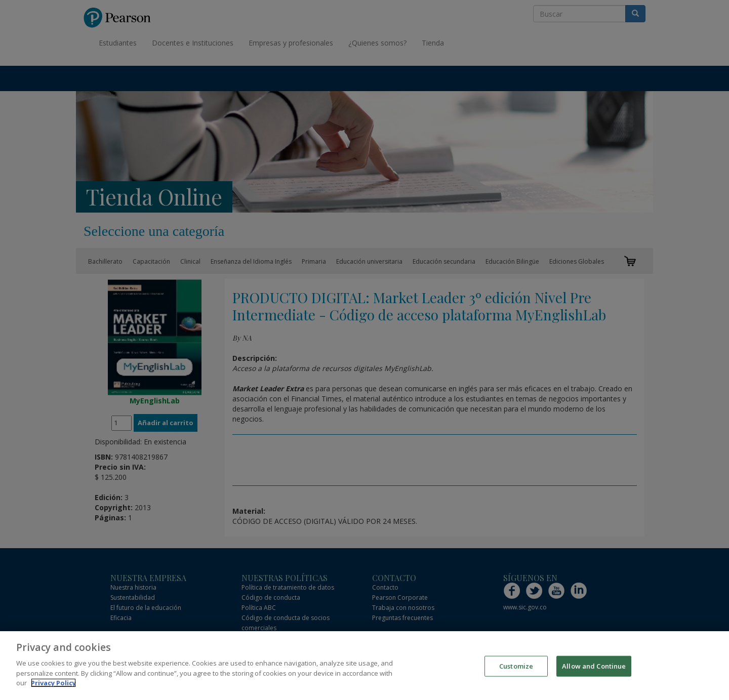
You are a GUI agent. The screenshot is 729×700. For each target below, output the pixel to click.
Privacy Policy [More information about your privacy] (53, 684)
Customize (516, 667)
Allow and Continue (594, 667)
